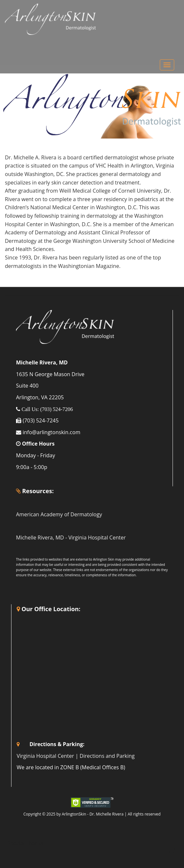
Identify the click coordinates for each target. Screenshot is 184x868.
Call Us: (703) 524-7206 (47, 409)
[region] (92, 105)
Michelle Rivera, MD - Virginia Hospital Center (71, 537)
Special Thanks (25, 843)
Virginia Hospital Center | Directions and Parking (76, 756)
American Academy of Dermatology (59, 514)
